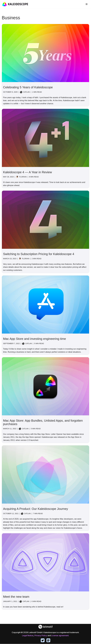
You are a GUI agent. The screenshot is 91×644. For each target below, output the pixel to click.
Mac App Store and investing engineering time (34, 339)
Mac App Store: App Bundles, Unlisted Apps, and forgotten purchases (43, 422)
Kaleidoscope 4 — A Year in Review (27, 172)
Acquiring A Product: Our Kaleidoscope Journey (36, 509)
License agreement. (60, 636)
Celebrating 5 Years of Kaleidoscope (28, 87)
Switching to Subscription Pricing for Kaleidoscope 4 (39, 254)
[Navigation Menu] (87, 4)
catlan (27, 92)
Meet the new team (16, 597)
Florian (23, 177)
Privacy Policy (41, 636)
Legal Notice (28, 636)
